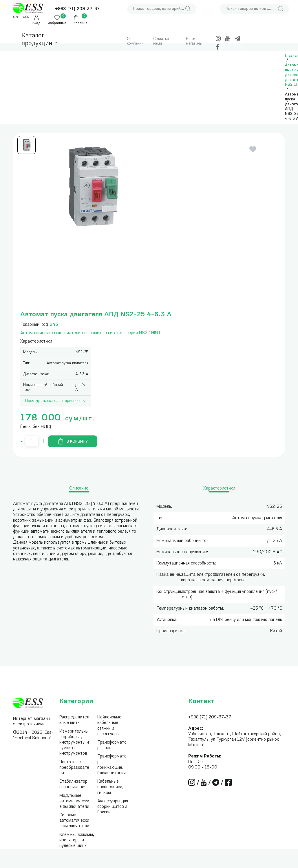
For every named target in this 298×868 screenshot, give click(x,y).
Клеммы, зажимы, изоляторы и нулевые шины (77, 840)
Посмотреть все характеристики (56, 401)
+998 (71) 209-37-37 (77, 9)
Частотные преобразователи (74, 768)
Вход (36, 23)
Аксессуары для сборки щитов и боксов (113, 807)
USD (26, 17)
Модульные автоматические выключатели (74, 801)
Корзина (81, 23)
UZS (16, 17)
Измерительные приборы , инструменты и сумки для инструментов (74, 743)
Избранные (57, 23)
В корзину (73, 441)
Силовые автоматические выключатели (74, 821)
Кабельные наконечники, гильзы (110, 787)
